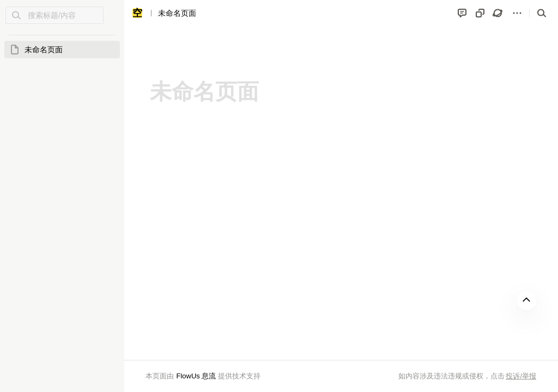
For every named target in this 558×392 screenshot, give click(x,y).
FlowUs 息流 (195, 376)
